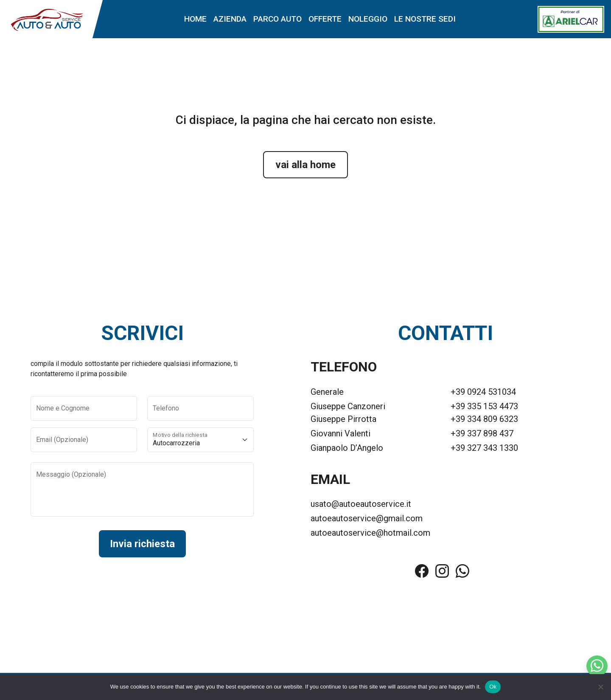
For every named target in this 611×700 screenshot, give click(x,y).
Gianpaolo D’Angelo (347, 448)
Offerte (325, 19)
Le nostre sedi (425, 19)
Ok (493, 687)
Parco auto (277, 19)
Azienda (230, 19)
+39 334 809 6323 (484, 419)
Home (195, 19)
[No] (600, 687)
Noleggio (368, 19)
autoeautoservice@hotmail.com (370, 533)
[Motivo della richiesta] (200, 440)
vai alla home (305, 165)
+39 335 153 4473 (484, 406)
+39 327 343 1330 (484, 448)
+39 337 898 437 (482, 433)
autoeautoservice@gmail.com (367, 518)
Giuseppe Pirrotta (343, 419)
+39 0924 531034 (483, 392)
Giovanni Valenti (341, 433)
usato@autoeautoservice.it (361, 504)
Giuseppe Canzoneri (348, 406)
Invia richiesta (142, 544)
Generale (327, 392)
